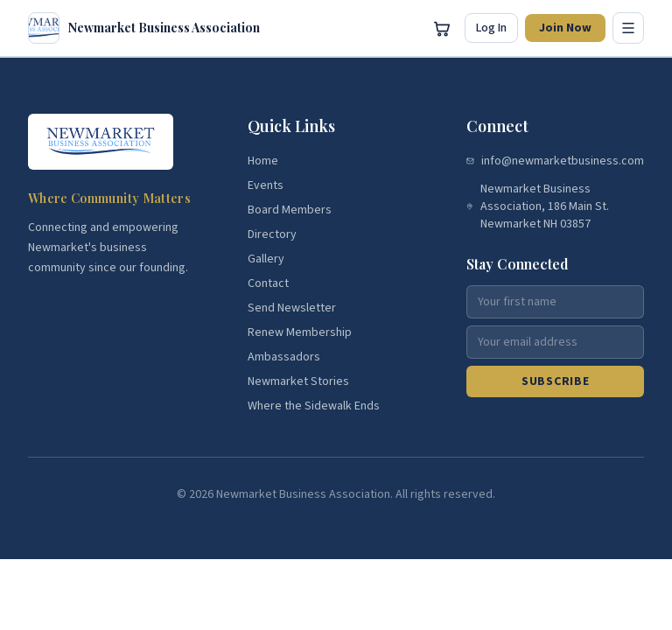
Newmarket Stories (298, 381)
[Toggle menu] (628, 28)
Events (266, 185)
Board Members (290, 210)
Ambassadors (284, 357)
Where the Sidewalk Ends (314, 406)
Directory (272, 234)
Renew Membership (300, 332)
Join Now (565, 28)
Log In (491, 28)
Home (263, 161)
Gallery (266, 259)
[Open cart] (442, 28)
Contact (268, 283)
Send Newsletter (292, 308)
